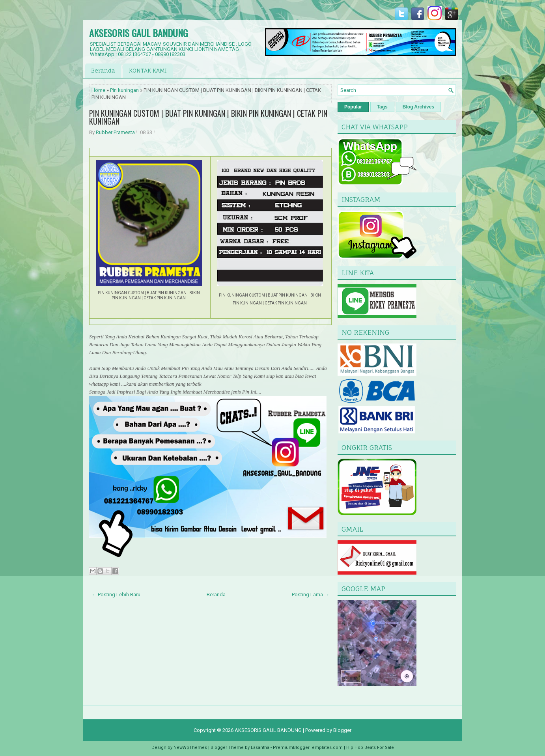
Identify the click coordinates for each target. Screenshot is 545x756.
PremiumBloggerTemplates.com (308, 748)
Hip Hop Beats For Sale (370, 748)
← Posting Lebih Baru (116, 595)
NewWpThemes (190, 748)
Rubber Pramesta (115, 132)
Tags (382, 107)
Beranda (103, 70)
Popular (353, 107)
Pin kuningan (124, 90)
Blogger (342, 730)
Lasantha (260, 748)
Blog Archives (418, 107)
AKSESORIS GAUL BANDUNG (138, 33)
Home (98, 90)
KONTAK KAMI (148, 70)
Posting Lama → (311, 595)
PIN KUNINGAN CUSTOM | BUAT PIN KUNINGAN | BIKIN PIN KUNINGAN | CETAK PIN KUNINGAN (208, 117)
